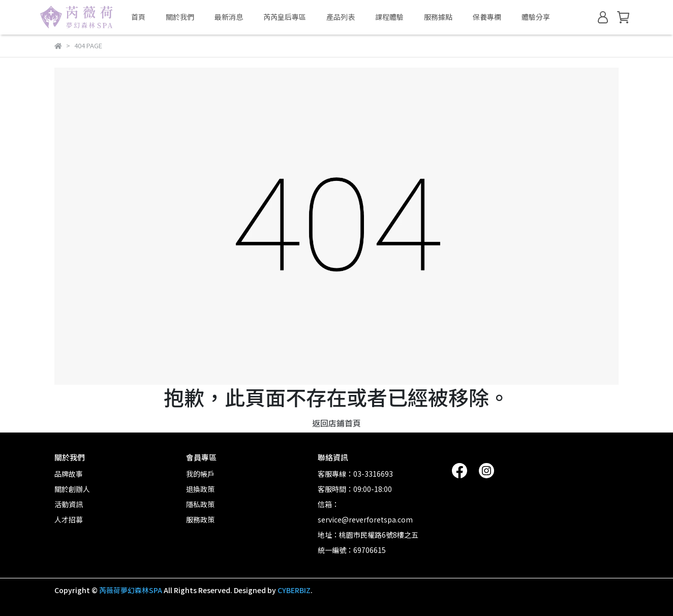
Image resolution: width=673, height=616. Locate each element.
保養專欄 (487, 17)
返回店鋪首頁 (336, 423)
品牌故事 (69, 474)
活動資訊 (69, 504)
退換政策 (200, 489)
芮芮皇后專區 (285, 17)
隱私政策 (200, 504)
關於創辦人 (72, 489)
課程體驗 (389, 17)
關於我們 (180, 17)
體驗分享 (536, 17)
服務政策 (200, 519)
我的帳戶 (200, 474)
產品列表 (341, 17)
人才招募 (69, 519)
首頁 (138, 17)
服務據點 (438, 17)
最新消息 (229, 17)
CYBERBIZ (294, 590)
